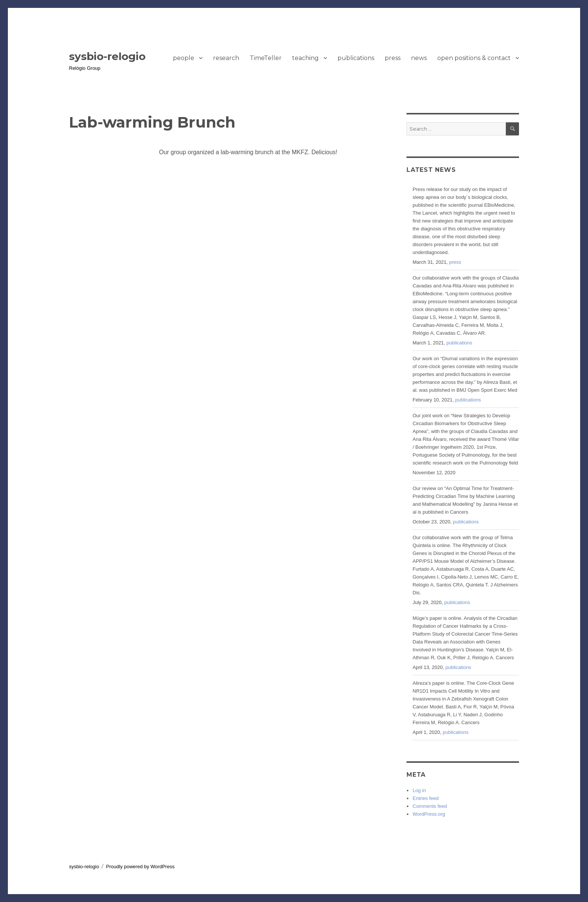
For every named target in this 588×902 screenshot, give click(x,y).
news (419, 58)
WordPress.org (429, 814)
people (184, 58)
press (393, 58)
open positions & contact (474, 58)
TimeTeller (266, 58)
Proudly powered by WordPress (140, 867)
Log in (419, 790)
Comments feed (430, 806)
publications (356, 58)
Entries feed (425, 798)
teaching (305, 58)
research (226, 58)
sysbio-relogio (107, 56)
